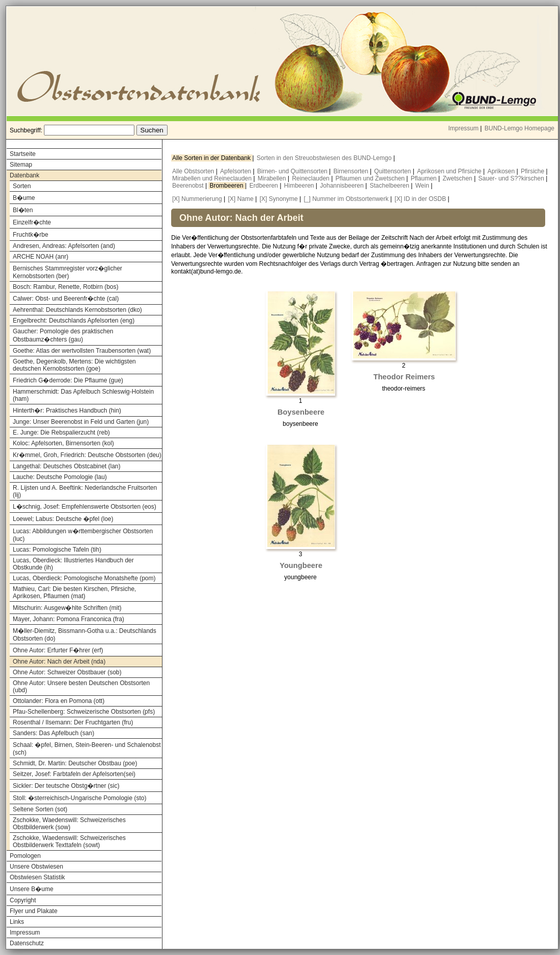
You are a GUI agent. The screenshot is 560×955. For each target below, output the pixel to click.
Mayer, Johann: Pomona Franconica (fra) (68, 619)
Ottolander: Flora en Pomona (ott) (59, 701)
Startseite (23, 154)
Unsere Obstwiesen (37, 867)
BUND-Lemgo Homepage (519, 128)
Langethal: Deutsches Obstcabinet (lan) (67, 466)
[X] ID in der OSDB (420, 199)
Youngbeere (301, 565)
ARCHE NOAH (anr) (41, 257)
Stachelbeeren (391, 186)
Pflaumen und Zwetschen (371, 178)
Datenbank (25, 175)
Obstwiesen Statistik (37, 877)
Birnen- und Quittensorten (293, 171)
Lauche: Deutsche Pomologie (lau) (60, 477)
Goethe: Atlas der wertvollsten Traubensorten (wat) (82, 351)
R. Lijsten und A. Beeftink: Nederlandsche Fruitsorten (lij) (85, 491)
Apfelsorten (237, 171)
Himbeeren (300, 186)
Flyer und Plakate (33, 911)
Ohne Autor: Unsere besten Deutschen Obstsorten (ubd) (81, 687)
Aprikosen (502, 171)
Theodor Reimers (404, 377)
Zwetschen (458, 178)
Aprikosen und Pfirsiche (450, 171)
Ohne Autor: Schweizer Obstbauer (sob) (67, 672)
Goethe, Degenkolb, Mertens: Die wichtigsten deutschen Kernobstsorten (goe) (74, 365)
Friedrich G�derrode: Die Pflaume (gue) (68, 380)
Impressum (463, 128)
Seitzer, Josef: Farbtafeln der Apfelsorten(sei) (74, 774)
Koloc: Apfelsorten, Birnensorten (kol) (63, 443)
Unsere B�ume (31, 889)
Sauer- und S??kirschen (512, 178)
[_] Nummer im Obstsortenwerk (346, 199)
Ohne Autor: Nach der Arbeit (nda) (59, 662)
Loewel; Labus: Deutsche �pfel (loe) (63, 519)
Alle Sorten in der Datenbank (212, 158)
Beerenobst (189, 186)
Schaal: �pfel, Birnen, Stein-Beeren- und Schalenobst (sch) (87, 749)
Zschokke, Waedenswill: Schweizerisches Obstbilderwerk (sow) (69, 824)
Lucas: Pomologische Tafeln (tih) (57, 550)
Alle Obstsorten (194, 171)
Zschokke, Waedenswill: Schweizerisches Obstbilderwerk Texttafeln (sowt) (69, 842)
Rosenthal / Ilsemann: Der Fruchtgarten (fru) (73, 722)
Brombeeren (227, 186)
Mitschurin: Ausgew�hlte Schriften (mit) (67, 608)
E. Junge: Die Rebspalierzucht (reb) (61, 433)
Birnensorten (352, 171)
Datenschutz (27, 943)
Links (17, 922)
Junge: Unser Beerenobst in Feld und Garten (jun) (81, 422)
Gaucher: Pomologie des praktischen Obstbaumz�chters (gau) (63, 335)
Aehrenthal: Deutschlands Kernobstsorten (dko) (77, 310)
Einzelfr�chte (32, 222)
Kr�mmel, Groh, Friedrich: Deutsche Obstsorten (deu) (87, 455)
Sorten (22, 186)
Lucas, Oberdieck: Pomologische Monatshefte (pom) (84, 578)
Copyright (23, 900)
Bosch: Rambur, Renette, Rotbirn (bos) (66, 287)
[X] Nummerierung (197, 199)
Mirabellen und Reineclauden (213, 178)
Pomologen (25, 856)
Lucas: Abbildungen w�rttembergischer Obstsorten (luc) (83, 535)
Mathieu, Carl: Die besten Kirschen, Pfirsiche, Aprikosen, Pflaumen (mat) (74, 593)
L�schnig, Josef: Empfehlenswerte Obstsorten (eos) (85, 507)
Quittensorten (393, 171)
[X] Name (241, 199)
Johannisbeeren (343, 186)
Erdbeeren (264, 186)
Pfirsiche (533, 171)
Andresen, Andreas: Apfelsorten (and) (64, 246)
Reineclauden (311, 178)
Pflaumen (425, 178)
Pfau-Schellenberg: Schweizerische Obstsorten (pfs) (84, 712)
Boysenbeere (301, 412)
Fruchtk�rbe (30, 235)
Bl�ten (23, 210)
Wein (423, 186)
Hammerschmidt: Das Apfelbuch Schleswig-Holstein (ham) (83, 395)
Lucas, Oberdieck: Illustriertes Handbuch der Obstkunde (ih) (73, 564)
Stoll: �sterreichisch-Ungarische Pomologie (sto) (79, 798)
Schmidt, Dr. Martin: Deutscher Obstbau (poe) (75, 763)
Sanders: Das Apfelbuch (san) (53, 733)
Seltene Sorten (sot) (40, 809)
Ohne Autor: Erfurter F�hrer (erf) (58, 650)
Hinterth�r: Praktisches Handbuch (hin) (67, 411)
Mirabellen (273, 178)
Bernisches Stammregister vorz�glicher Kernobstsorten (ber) (67, 272)
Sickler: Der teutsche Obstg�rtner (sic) (66, 786)
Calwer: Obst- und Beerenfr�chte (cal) (66, 299)
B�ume (24, 198)
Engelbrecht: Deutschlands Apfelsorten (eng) (74, 321)
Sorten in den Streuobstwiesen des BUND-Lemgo (325, 158)
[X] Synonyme (279, 199)
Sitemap (21, 165)
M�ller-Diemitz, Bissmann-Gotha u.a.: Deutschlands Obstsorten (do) (85, 635)
